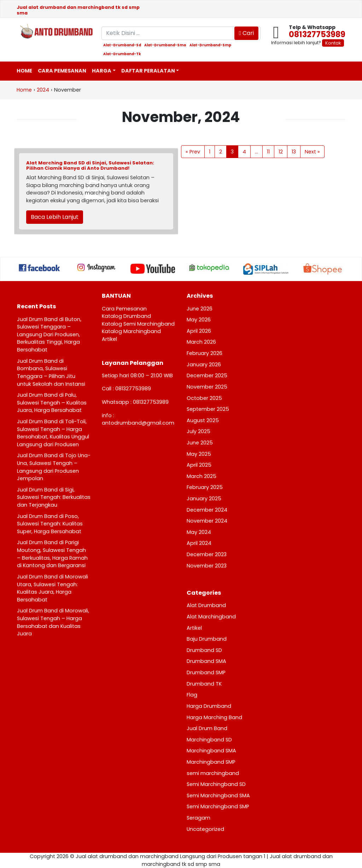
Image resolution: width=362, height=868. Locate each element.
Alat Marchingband (211, 617)
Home (24, 71)
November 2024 (207, 521)
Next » (312, 152)
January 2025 (204, 499)
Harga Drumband (209, 706)
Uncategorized (205, 829)
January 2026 (204, 365)
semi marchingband (213, 773)
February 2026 (205, 353)
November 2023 (207, 566)
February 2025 (205, 487)
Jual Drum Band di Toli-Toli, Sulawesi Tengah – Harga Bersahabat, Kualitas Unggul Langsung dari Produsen (53, 433)
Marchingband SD (209, 740)
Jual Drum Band (207, 728)
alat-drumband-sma (165, 45)
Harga (102, 71)
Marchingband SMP (211, 762)
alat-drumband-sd (122, 45)
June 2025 (200, 443)
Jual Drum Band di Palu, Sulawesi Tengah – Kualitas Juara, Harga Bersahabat (52, 403)
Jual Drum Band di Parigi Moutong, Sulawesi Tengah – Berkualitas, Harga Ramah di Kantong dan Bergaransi (52, 554)
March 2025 (202, 476)
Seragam (198, 818)
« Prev (193, 152)
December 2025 (207, 375)
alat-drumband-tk (122, 54)
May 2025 (199, 454)
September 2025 (208, 409)
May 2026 (199, 320)
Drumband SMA (206, 661)
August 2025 (203, 420)
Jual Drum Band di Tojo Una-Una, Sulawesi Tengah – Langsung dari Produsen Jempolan (54, 467)
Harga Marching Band (214, 717)
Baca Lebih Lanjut (55, 217)
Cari (246, 33)
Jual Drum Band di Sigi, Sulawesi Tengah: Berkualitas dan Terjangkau (54, 497)
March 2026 (201, 342)
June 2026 (200, 309)
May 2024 (199, 532)
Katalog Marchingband (131, 331)
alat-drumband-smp (210, 45)
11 (268, 152)
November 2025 (207, 387)
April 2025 (199, 465)
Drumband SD (204, 650)
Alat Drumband (206, 605)
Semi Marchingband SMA (218, 796)
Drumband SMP (206, 672)
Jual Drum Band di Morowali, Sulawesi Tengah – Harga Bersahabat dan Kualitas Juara (53, 622)
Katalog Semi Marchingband (138, 324)
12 (281, 152)
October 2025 (204, 398)
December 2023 (207, 554)
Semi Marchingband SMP (218, 806)
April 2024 (199, 543)
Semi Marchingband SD (216, 784)
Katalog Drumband (126, 316)
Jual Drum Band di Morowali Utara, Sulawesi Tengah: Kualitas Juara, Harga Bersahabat (52, 588)
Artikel (109, 339)
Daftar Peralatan (148, 71)
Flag (192, 695)
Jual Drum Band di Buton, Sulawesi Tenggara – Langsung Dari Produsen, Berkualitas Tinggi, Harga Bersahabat (49, 334)
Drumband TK (204, 684)
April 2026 (199, 331)
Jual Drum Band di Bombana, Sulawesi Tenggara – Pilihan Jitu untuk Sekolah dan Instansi (51, 372)
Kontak (333, 43)
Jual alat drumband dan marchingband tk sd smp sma (78, 10)
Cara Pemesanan (62, 71)
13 (294, 152)
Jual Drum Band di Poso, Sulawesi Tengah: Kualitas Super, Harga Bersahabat (50, 524)
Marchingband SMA (211, 751)
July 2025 (198, 431)
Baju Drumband (207, 639)
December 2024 (207, 510)
